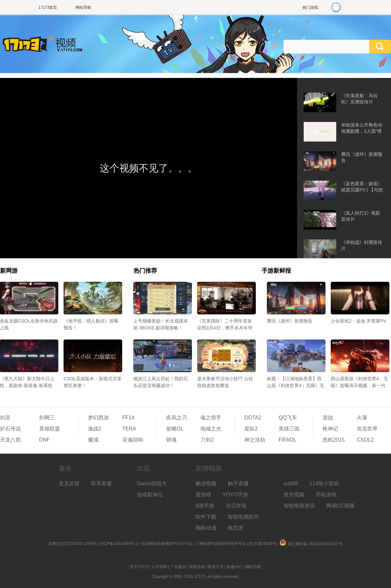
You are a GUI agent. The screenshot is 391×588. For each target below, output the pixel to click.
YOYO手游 (235, 495)
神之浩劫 (255, 440)
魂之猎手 (211, 418)
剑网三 (47, 418)
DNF (44, 440)
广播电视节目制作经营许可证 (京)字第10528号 (236, 544)
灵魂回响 (133, 440)
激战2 (95, 429)
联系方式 (216, 567)
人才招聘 (159, 567)
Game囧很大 (152, 483)
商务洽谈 (197, 567)
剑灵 (5, 418)
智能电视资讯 (299, 506)
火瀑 (362, 418)
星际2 (251, 429)
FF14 (128, 418)
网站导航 (83, 8)
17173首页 (48, 8)
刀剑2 (207, 440)
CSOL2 (365, 440)
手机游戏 (326, 495)
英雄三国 (289, 429)
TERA (129, 429)
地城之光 (211, 429)
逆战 (328, 418)
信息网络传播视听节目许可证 (167, 544)
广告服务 (178, 567)
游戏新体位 (150, 495)
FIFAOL (288, 440)
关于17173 (139, 567)
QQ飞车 (288, 418)
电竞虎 (236, 528)
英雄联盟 (50, 429)
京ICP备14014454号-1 (119, 544)
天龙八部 (10, 440)
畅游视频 (206, 483)
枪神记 (330, 429)
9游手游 (205, 506)
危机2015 (334, 440)
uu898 (291, 483)
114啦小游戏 (324, 483)
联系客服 (101, 483)
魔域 (93, 440)
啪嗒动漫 (206, 528)
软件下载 (206, 517)
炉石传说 (10, 429)
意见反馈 (69, 483)
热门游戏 (310, 8)
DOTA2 (253, 418)
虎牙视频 (294, 495)
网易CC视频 (340, 506)
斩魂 (171, 440)
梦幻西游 (98, 418)
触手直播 (238, 483)
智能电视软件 (243, 517)
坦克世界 (367, 429)
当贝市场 (236, 506)
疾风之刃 (177, 418)
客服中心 (235, 567)
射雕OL (175, 429)
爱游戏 (203, 495)
